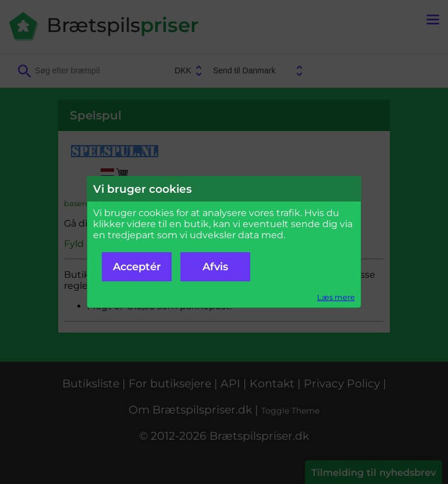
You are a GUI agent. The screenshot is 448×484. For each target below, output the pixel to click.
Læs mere (336, 297)
